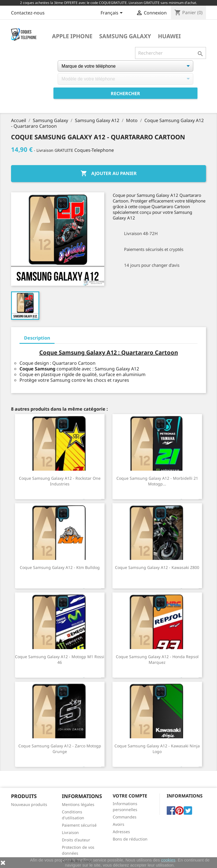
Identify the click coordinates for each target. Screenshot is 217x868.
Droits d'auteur (76, 840)
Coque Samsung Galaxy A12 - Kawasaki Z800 (157, 567)
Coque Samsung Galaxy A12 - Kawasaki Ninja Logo (157, 749)
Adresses (121, 832)
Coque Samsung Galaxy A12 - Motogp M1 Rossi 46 (60, 659)
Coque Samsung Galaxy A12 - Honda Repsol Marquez (157, 659)
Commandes (125, 817)
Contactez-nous (28, 13)
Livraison (70, 832)
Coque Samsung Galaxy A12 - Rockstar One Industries (60, 481)
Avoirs (119, 824)
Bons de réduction (130, 839)
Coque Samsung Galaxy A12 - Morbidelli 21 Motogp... (157, 481)
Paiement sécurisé (79, 825)
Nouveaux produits (29, 804)
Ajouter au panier (109, 174)
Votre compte (130, 796)
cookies (168, 860)
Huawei (169, 36)
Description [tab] (37, 338)
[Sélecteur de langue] (113, 13)
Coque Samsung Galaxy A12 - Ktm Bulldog (60, 567)
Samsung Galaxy (125, 36)
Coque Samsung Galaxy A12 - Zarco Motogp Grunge (60, 749)
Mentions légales (78, 804)
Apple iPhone (72, 36)
